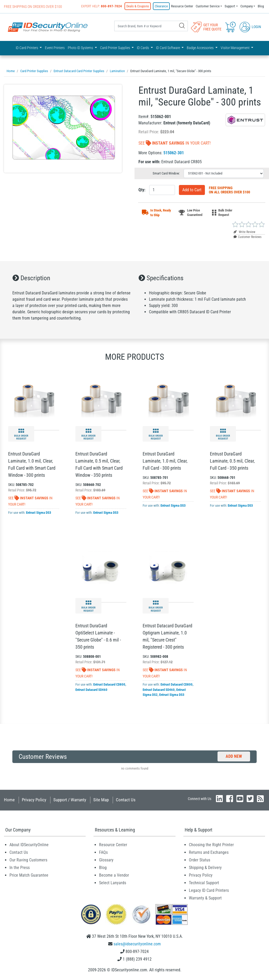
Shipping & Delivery (205, 868)
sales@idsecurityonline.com (137, 944)
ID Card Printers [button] (27, 48)
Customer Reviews (247, 237)
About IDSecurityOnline (29, 845)
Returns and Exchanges (209, 852)
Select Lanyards (113, 883)
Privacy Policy (34, 800)
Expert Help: (102, 6)
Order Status (200, 860)
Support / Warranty (70, 800)
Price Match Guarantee (29, 875)
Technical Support (204, 883)
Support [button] (230, 6)
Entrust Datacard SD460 (91, 690)
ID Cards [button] (143, 48)
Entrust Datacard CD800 (109, 684)
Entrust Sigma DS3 (39, 513)
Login (250, 27)
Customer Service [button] (208, 6)
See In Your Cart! (175, 143)
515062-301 (174, 153)
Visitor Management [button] (236, 48)
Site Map (101, 800)
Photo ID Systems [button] (81, 48)
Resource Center (182, 6)
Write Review (244, 232)
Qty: (142, 190)
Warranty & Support (205, 898)
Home (9, 800)
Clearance (161, 6)
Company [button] (247, 6)
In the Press (20, 868)
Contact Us (126, 800)
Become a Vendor (114, 875)
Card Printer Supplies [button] (115, 48)
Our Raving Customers (28, 860)
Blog (261, 6)
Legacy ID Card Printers (209, 890)
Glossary (106, 860)
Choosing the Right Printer (211, 845)
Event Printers (55, 48)
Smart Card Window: (166, 173)
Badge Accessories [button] (201, 48)
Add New (234, 756)
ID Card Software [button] (168, 48)
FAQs (103, 852)
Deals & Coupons (138, 6)
